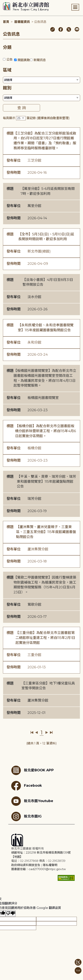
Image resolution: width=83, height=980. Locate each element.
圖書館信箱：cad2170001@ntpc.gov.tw (39, 869)
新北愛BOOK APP (33, 770)
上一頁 (36, 733)
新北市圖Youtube (32, 801)
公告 (9, 59)
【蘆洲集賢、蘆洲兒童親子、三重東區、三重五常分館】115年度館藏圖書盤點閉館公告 (46, 532)
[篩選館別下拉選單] (41, 98)
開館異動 (24, 60)
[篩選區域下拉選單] (41, 80)
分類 (7, 47)
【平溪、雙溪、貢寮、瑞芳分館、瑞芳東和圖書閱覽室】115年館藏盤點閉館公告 (46, 481)
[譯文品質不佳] (11, 914)
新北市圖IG (26, 816)
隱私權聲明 (50, 865)
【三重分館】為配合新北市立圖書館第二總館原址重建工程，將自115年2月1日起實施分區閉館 (45, 638)
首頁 (6, 22)
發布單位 (14, 160)
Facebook (27, 786)
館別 (7, 88)
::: (2, 3)
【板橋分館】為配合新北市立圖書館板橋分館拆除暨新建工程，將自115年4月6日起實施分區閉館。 (46, 431)
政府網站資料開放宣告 (26, 865)
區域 (7, 70)
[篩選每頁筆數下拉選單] (21, 118)
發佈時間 (14, 173)
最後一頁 (51, 733)
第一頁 (32, 733)
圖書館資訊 (22, 22)
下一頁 (47, 733)
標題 (10, 133)
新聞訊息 (40, 60)
